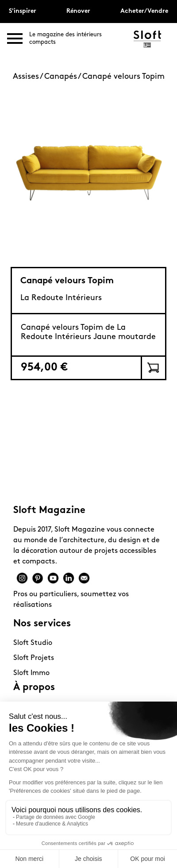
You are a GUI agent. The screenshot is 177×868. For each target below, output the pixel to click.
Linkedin (69, 578)
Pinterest (38, 578)
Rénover (78, 11)
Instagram (22, 578)
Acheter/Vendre (144, 11)
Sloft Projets (34, 658)
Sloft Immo (31, 673)
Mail (84, 578)
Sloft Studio (33, 643)
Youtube (53, 578)
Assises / (29, 77)
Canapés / (63, 77)
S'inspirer (23, 11)
